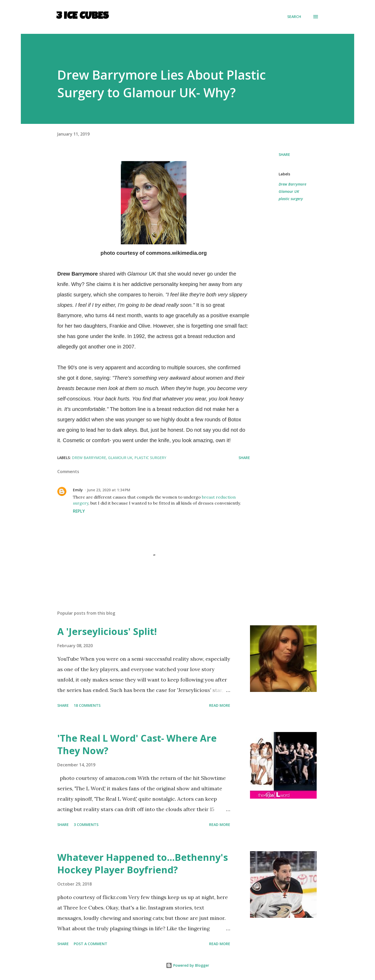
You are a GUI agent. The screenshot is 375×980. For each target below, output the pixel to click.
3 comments (86, 825)
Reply (79, 511)
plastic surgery (291, 199)
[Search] (294, 17)
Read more (220, 705)
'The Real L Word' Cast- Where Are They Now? (137, 744)
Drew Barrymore (292, 184)
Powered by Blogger (187, 965)
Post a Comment (90, 944)
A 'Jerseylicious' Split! (107, 631)
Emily (78, 490)
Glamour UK (289, 191)
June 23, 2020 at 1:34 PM (109, 490)
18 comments (87, 705)
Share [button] (284, 154)
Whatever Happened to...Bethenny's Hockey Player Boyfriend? (143, 864)
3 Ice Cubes (82, 17)
